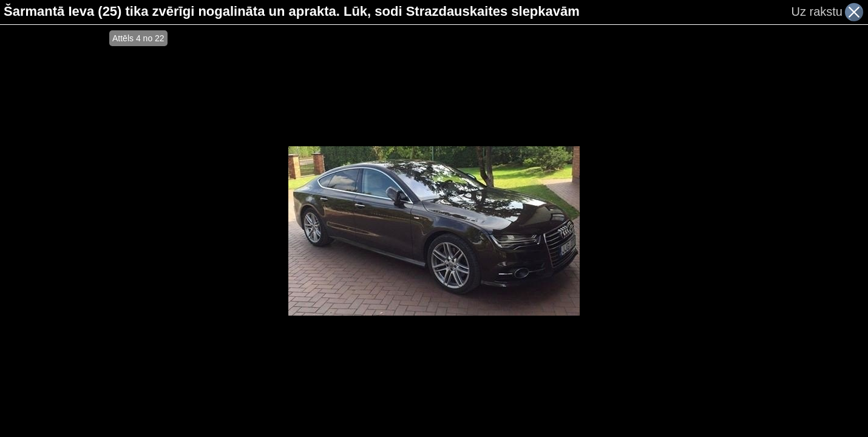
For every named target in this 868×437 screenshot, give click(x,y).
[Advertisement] (55, 231)
